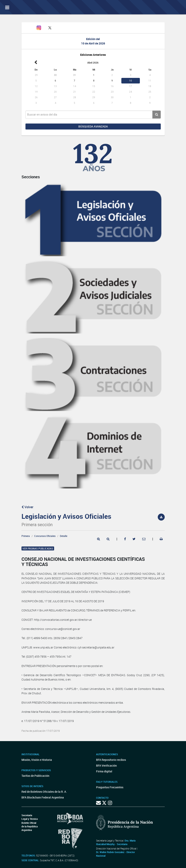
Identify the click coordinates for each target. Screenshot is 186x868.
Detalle (64, 536)
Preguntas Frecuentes (110, 787)
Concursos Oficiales (45, 536)
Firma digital (104, 771)
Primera (26, 536)
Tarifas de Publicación (35, 776)
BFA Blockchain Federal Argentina (43, 797)
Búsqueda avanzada (93, 126)
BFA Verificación (106, 766)
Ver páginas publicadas (38, 548)
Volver (27, 507)
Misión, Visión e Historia (37, 760)
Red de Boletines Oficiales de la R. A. (44, 792)
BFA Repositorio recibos (111, 760)
